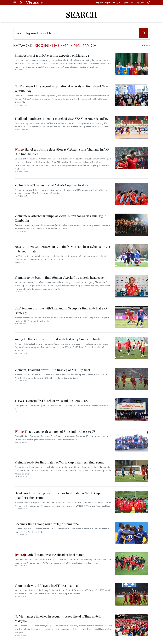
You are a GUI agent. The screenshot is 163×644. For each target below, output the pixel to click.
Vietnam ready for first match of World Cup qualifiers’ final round (60, 462)
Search (81, 14)
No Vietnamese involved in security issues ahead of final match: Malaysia (58, 619)
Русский (141, 2)
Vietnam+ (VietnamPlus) (35, 2)
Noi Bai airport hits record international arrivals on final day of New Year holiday (61, 88)
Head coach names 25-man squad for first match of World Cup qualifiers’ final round (57, 495)
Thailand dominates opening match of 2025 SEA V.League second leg (62, 118)
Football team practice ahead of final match (50, 555)
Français (117, 2)
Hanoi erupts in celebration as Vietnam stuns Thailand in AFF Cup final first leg (62, 152)
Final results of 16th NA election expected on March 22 (52, 55)
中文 (133, 2)
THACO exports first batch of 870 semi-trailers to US (51, 401)
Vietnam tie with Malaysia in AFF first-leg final (47, 585)
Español (126, 2)
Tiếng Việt (99, 2)
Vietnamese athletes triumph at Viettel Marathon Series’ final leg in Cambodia (61, 218)
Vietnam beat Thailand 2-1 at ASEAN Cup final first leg (52, 185)
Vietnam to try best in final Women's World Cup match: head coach (60, 277)
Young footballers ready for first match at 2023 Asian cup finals (58, 339)
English (108, 2)
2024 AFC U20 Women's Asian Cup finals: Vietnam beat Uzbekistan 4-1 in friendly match (62, 249)
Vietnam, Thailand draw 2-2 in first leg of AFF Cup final (52, 370)
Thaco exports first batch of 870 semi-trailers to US (55, 431)
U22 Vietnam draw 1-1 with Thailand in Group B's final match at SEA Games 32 (61, 310)
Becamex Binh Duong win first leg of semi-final (47, 524)
